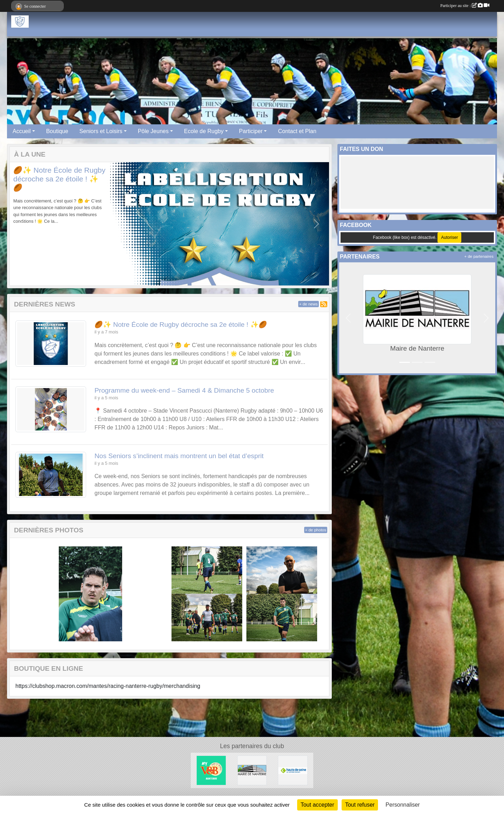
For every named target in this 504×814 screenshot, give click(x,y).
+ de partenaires (479, 256)
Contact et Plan (297, 131)
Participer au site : (465, 6)
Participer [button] (251, 131)
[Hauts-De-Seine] (293, 770)
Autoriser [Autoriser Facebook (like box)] (449, 237)
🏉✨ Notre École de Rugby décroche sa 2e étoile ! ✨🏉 (59, 179)
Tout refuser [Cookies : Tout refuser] (360, 805)
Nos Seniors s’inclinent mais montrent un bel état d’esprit (179, 456)
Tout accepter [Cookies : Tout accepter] (317, 805)
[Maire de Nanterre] (252, 770)
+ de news (309, 304)
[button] (23, 224)
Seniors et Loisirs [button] (101, 131)
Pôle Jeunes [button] (153, 131)
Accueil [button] (22, 131)
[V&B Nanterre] (211, 770)
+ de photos (316, 530)
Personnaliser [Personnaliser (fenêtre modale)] (403, 805)
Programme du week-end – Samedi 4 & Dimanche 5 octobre (184, 390)
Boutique (57, 131)
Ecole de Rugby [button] (204, 131)
